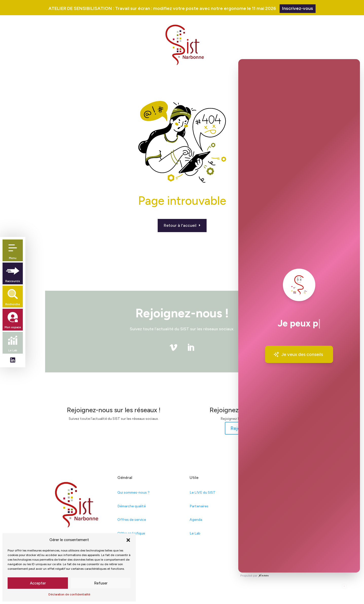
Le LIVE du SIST (203, 493)
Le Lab (195, 533)
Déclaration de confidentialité (69, 594)
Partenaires (199, 506)
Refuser (101, 583)
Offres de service (132, 520)
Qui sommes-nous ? (133, 493)
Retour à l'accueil (180, 225)
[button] (128, 540)
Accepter (38, 583)
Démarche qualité (132, 506)
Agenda (196, 520)
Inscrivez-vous (298, 8)
